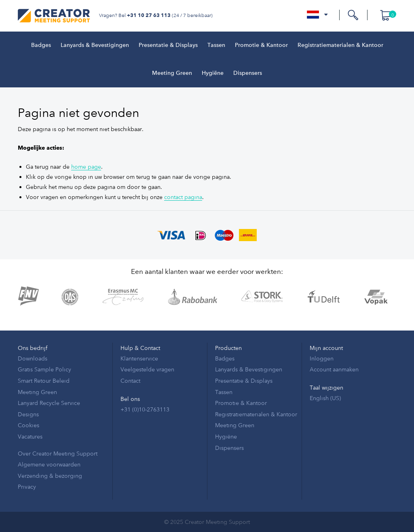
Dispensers (248, 73)
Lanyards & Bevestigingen (95, 45)
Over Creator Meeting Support (58, 453)
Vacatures (30, 436)
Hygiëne (213, 73)
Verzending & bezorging (50, 476)
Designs (28, 414)
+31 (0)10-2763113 (145, 409)
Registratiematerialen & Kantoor (340, 45)
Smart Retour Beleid (44, 380)
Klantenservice (139, 358)
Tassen (216, 45)
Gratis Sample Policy (44, 369)
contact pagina (183, 197)
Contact (130, 380)
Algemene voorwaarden (49, 464)
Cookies (29, 425)
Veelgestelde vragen (147, 369)
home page (86, 166)
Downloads (33, 358)
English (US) (325, 398)
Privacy (27, 486)
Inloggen (322, 358)
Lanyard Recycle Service (49, 403)
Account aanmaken (334, 369)
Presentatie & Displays (168, 45)
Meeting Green (172, 73)
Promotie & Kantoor (261, 45)
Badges (41, 45)
